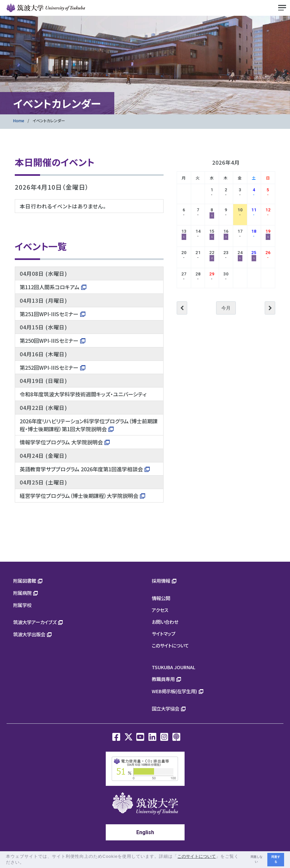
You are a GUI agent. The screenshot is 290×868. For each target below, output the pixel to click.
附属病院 (22, 593)
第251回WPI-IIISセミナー (49, 314)
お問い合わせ (165, 622)
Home (19, 120)
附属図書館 (25, 581)
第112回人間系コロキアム (50, 287)
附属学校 (22, 605)
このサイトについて (170, 645)
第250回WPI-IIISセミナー (49, 340)
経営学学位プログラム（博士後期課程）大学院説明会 (79, 496)
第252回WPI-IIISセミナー (49, 367)
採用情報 (161, 581)
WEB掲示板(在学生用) (174, 691)
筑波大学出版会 (29, 634)
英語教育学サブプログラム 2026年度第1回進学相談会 (81, 469)
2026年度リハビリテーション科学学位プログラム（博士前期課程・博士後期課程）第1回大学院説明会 (89, 425)
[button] (27, 863)
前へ (182, 308)
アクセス (160, 610)
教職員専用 (163, 679)
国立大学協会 (166, 708)
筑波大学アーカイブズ (35, 622)
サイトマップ (164, 633)
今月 (226, 308)
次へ (270, 308)
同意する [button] (276, 859)
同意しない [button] (257, 859)
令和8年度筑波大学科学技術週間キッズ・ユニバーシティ (83, 394)
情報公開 (161, 598)
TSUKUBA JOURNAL (174, 667)
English (145, 832)
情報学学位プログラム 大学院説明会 (61, 442)
